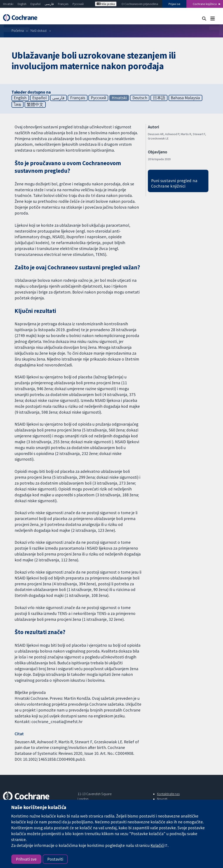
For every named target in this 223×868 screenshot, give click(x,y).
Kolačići (157, 845)
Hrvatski (8, 4)
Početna (18, 30)
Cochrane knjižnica (205, 4)
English (22, 4)
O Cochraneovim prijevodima (140, 4)
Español (35, 4)
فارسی (49, 4)
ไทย (17, 104)
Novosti (162, 799)
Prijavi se (174, 4)
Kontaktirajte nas (168, 794)
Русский (78, 4)
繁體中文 (35, 104)
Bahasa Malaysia (185, 98)
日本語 (159, 98)
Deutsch (140, 98)
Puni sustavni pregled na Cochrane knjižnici (174, 183)
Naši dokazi (39, 30)
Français (63, 4)
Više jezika (106, 4)
